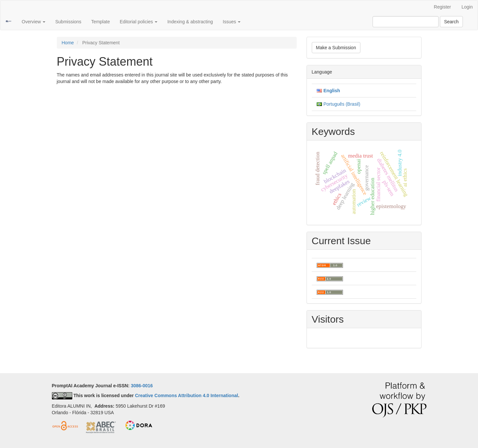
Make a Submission (336, 48)
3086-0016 (142, 386)
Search (451, 22)
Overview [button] (34, 22)
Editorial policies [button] (138, 22)
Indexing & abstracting (190, 22)
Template (101, 22)
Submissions (68, 22)
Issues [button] (232, 22)
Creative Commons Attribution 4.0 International (187, 395)
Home (68, 43)
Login (467, 7)
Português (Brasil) (342, 104)
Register (443, 7)
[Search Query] (406, 22)
